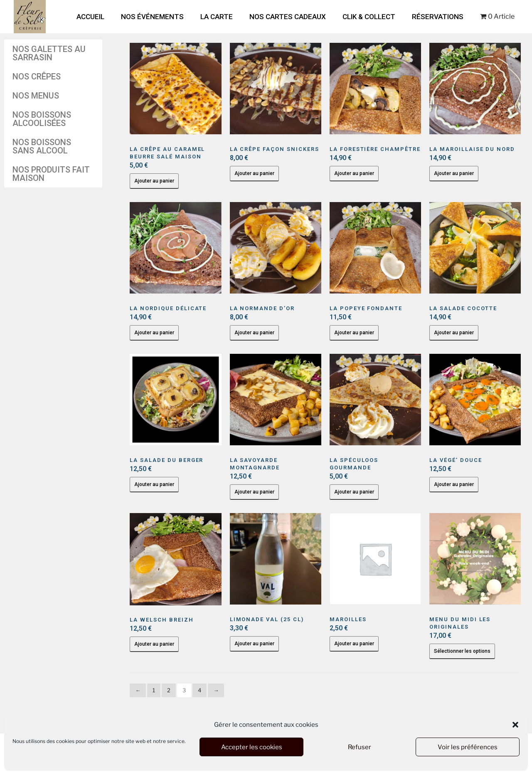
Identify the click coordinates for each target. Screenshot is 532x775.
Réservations (438, 17)
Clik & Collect (369, 17)
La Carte (217, 17)
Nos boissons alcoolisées (42, 119)
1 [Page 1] (154, 690)
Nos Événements (152, 17)
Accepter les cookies (252, 747)
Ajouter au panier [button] (154, 181)
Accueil (90, 17)
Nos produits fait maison (51, 174)
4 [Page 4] (199, 690)
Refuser (360, 747)
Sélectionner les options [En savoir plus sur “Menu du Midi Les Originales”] (462, 651)
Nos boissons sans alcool (42, 146)
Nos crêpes (37, 77)
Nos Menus (36, 96)
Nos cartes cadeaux (288, 17)
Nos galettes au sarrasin (49, 53)
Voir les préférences (468, 747)
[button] (515, 725)
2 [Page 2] (169, 690)
